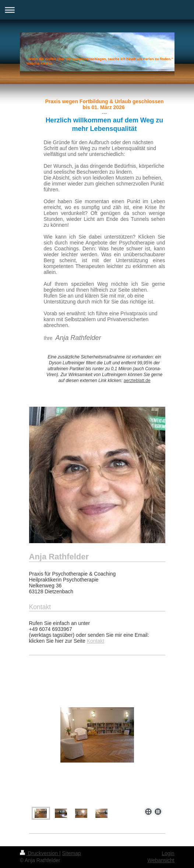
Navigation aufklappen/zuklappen (97, 10)
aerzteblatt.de (137, 381)
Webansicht (161, 860)
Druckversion (40, 853)
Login (168, 853)
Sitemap (72, 853)
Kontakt (96, 641)
